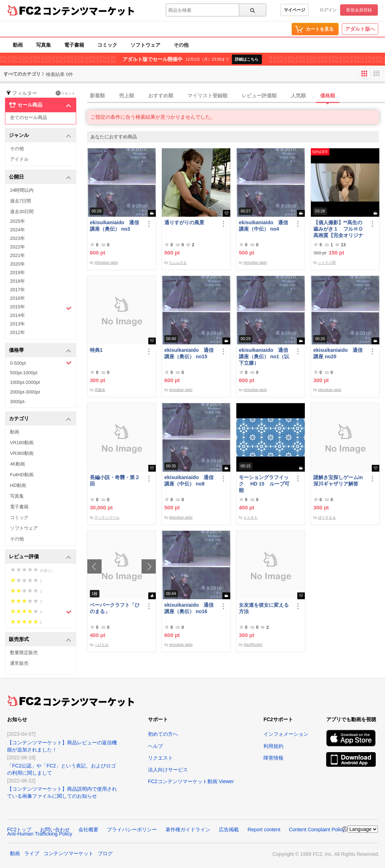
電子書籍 (74, 45)
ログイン (328, 10)
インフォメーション (286, 734)
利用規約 (273, 746)
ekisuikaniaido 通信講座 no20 (338, 353)
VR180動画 (22, 443)
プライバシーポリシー (132, 830)
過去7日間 (20, 201)
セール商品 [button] (40, 105)
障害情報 (273, 758)
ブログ (105, 853)
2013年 (17, 324)
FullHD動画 (22, 475)
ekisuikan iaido (106, 263)
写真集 (43, 45)
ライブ (32, 853)
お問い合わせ (55, 830)
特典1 (96, 350)
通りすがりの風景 (184, 222)
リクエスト (160, 758)
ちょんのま (178, 263)
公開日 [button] (40, 177)
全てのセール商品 (29, 117)
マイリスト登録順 (207, 96)
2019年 (17, 273)
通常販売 (19, 663)
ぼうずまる (327, 517)
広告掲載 (229, 830)
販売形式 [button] (40, 640)
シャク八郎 (327, 263)
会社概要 (88, 830)
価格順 (328, 96)
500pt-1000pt (24, 373)
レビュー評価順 (259, 96)
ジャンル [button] (40, 136)
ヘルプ (155, 746)
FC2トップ (19, 830)
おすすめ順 (161, 96)
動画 (18, 45)
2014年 (17, 315)
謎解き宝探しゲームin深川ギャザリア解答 (338, 481)
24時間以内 (22, 190)
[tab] (236, 96)
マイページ (294, 10)
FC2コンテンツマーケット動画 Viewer (191, 781)
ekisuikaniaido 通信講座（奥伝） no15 (189, 353)
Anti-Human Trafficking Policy (40, 834)
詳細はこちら (247, 59)
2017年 (17, 290)
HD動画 (18, 485)
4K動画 (17, 464)
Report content (264, 830)
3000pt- (18, 402)
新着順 (97, 96)
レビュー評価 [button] (40, 557)
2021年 (17, 255)
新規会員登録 (359, 10)
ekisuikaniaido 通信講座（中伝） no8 (189, 481)
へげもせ (102, 645)
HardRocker (253, 645)
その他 (181, 45)
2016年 (17, 298)
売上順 (127, 96)
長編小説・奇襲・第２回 (115, 481)
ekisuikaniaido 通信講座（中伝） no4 (263, 226)
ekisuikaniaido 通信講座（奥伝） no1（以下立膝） (264, 356)
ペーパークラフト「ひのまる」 (115, 608)
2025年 (17, 221)
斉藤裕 (100, 390)
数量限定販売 (24, 653)
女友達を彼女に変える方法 (264, 608)
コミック (107, 45)
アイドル (19, 159)
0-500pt (41, 363)
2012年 (17, 332)
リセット (65, 93)
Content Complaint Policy (317, 830)
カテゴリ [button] (40, 419)
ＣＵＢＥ (251, 517)
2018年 (17, 281)
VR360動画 (22, 453)
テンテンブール (107, 517)
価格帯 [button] (40, 351)
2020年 (17, 264)
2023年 (17, 238)
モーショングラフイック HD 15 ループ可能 (264, 484)
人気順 (298, 96)
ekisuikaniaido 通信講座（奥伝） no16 (189, 608)
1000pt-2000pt (25, 382)
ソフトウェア (145, 45)
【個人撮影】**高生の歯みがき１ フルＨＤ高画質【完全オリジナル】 (338, 229)
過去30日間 (22, 212)
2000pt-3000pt (25, 392)
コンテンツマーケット (89, 11)
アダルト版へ (360, 29)
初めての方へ (163, 734)
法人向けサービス (168, 770)
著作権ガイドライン (188, 830)
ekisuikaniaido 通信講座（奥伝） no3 (114, 226)
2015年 (41, 308)
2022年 (17, 247)
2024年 (17, 230)
